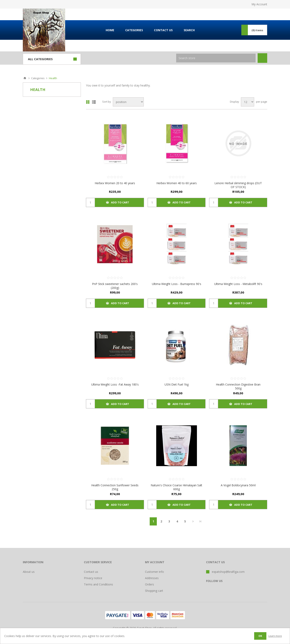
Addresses (152, 578)
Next (193, 521)
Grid (88, 102)
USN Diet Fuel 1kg (177, 384)
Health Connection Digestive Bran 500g (238, 386)
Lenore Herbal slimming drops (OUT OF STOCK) (238, 185)
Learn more (275, 636)
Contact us (91, 572)
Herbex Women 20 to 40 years (115, 183)
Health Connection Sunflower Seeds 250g (115, 487)
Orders (149, 584)
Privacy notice (93, 578)
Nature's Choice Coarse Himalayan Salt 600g (176, 487)
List (94, 102)
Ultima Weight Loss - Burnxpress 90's (177, 284)
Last (200, 521)
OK (260, 636)
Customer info (154, 572)
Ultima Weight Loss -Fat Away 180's (115, 384)
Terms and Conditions (98, 584)
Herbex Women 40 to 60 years (177, 183)
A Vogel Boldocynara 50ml (238, 485)
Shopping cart (154, 591)
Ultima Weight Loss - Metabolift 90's (238, 284)
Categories (38, 78)
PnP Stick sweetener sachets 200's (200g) (115, 286)
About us (29, 572)
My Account (259, 4)
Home (25, 78)
